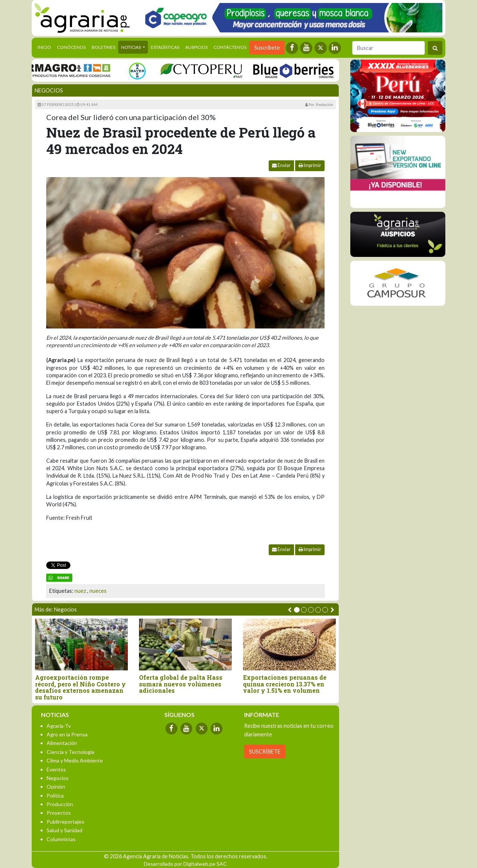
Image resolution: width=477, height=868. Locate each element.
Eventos (56, 769)
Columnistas (61, 839)
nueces (98, 591)
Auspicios (196, 47)
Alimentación (62, 743)
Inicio (46, 47)
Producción (60, 804)
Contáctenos (230, 47)
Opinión (56, 787)
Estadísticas (165, 47)
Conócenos (71, 47)
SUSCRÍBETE (265, 751)
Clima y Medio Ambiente (75, 760)
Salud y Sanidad (64, 830)
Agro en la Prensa (67, 734)
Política (55, 795)
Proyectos (59, 813)
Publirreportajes (65, 822)
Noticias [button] (131, 47)
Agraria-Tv (59, 726)
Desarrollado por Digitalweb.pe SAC (185, 864)
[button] (297, 610)
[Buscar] (388, 48)
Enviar (281, 165)
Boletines (103, 47)
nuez (80, 591)
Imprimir (310, 165)
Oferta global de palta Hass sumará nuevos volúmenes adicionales (181, 684)
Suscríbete (267, 48)
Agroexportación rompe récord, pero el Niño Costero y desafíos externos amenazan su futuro (80, 687)
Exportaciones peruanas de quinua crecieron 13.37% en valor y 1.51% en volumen (285, 684)
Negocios (49, 90)
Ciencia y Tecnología (70, 752)
